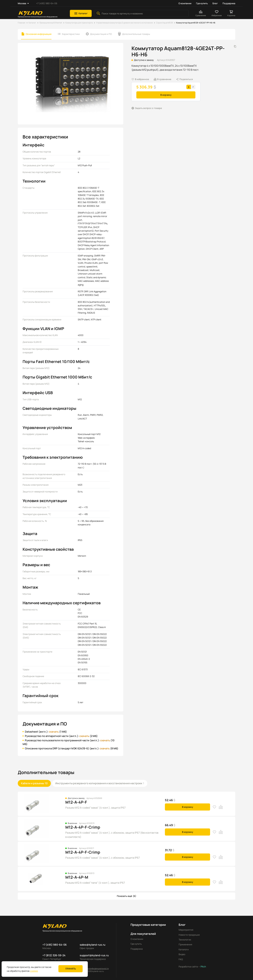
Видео (182, 954)
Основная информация (39, 34)
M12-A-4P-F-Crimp (83, 827)
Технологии (185, 940)
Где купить (202, 3)
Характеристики (71, 34)
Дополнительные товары (136, 34)
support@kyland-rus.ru (94, 955)
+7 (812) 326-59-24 (54, 955)
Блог (215, 3)
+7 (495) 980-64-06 (47, 3)
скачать (54, 732)
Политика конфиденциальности (94, 968)
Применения (185, 944)
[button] (81, 13)
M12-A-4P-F (76, 802)
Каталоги (184, 949)
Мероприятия (186, 930)
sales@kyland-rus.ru (93, 945)
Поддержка (229, 3)
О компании (185, 3)
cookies (34, 971)
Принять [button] (71, 969)
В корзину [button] (166, 95)
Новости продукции (189, 935)
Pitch (203, 967)
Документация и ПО (101, 34)
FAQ (181, 959)
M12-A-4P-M (77, 877)
